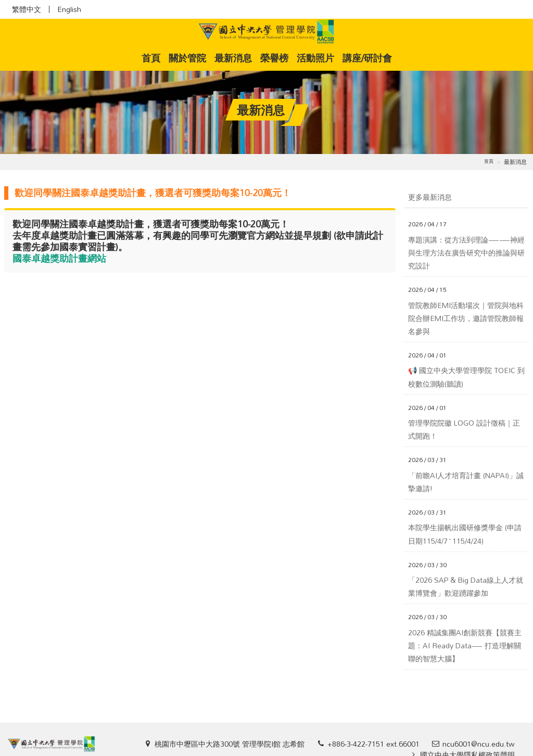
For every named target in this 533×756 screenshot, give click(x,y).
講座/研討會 (367, 58)
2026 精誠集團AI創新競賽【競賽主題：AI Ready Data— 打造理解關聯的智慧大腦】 (465, 646)
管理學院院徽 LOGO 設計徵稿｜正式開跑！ (464, 429)
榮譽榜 (274, 58)
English (69, 9)
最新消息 (233, 58)
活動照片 (315, 58)
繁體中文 (27, 9)
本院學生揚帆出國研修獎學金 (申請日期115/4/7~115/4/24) (465, 534)
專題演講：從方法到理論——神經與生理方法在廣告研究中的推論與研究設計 (466, 253)
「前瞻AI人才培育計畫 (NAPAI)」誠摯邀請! (466, 482)
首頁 (153, 57)
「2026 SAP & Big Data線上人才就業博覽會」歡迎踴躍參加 (466, 586)
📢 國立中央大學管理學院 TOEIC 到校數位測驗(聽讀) (466, 377)
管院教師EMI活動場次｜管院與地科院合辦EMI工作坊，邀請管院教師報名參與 (466, 318)
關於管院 (187, 58)
